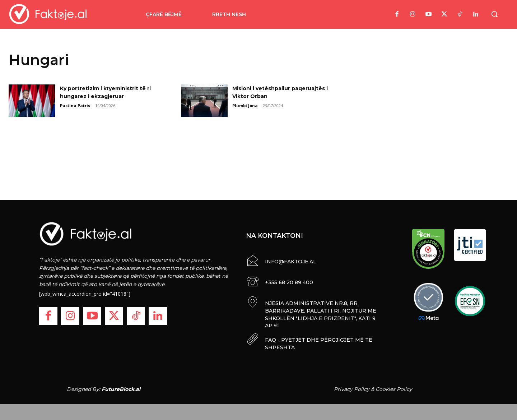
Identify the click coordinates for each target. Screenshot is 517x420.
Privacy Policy (352, 387)
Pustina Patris (75, 105)
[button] (494, 14)
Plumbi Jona (245, 105)
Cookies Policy (394, 387)
